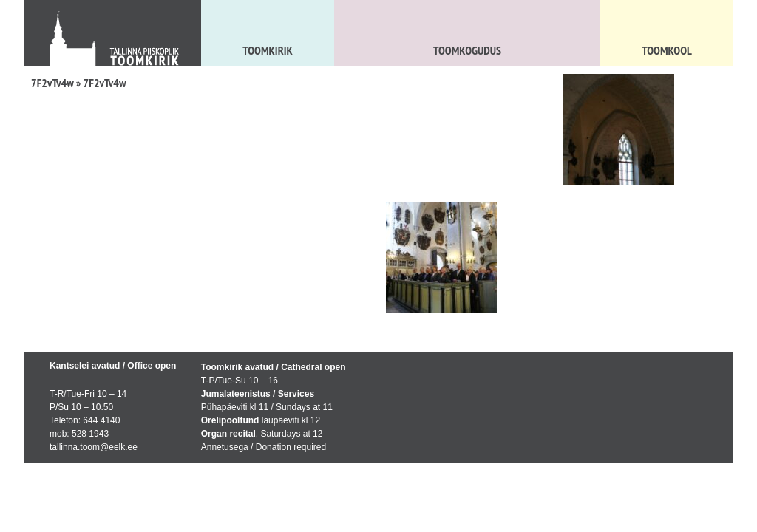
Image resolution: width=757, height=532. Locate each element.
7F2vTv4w (52, 83)
